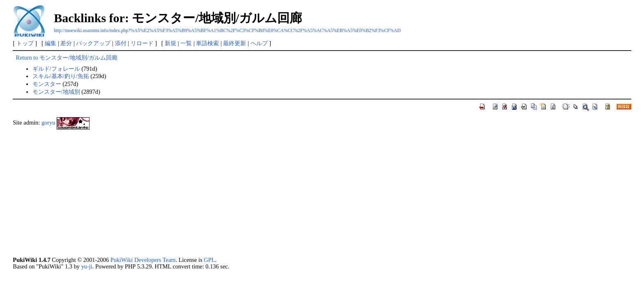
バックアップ (93, 43)
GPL (209, 260)
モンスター (47, 84)
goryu (48, 123)
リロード (142, 43)
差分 (66, 43)
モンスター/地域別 (56, 92)
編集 (51, 43)
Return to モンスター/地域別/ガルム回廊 (67, 58)
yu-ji (87, 266)
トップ (25, 43)
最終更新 (235, 43)
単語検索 (207, 43)
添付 (121, 43)
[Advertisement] (259, 193)
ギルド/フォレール (56, 69)
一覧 (186, 43)
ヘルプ (259, 43)
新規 (170, 43)
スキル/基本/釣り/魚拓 (61, 76)
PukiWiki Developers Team (143, 260)
